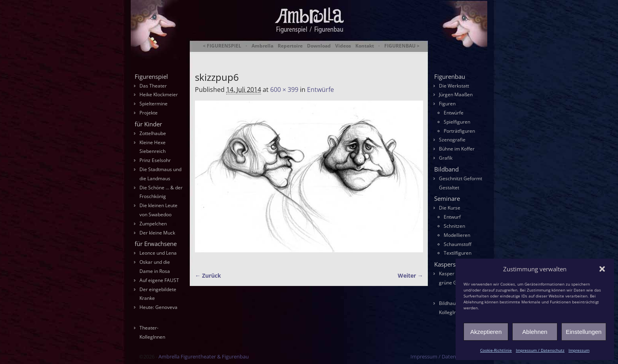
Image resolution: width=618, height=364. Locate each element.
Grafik (446, 158)
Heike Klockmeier (159, 94)
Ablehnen (535, 332)
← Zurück (208, 275)
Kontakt (365, 46)
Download (319, 46)
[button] (602, 269)
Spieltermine (154, 104)
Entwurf (452, 217)
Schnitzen (454, 226)
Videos (343, 46)
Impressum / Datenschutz (540, 350)
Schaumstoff (458, 244)
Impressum (579, 350)
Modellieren (457, 235)
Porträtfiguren (459, 131)
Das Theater (153, 86)
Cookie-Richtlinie (496, 350)
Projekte (149, 113)
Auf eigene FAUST (159, 280)
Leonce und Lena (158, 253)
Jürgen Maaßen (456, 94)
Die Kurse (450, 208)
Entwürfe (320, 90)
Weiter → (410, 275)
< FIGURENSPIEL (222, 46)
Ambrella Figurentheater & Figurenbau (295, 56)
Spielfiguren (457, 122)
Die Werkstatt (454, 86)
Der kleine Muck (157, 233)
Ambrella (262, 46)
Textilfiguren (458, 253)
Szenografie (452, 140)
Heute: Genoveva (158, 307)
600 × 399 (284, 90)
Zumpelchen (153, 224)
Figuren (447, 104)
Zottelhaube (153, 133)
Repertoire (290, 46)
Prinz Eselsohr (155, 160)
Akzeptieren (486, 332)
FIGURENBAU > (402, 46)
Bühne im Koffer (457, 149)
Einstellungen (584, 332)
